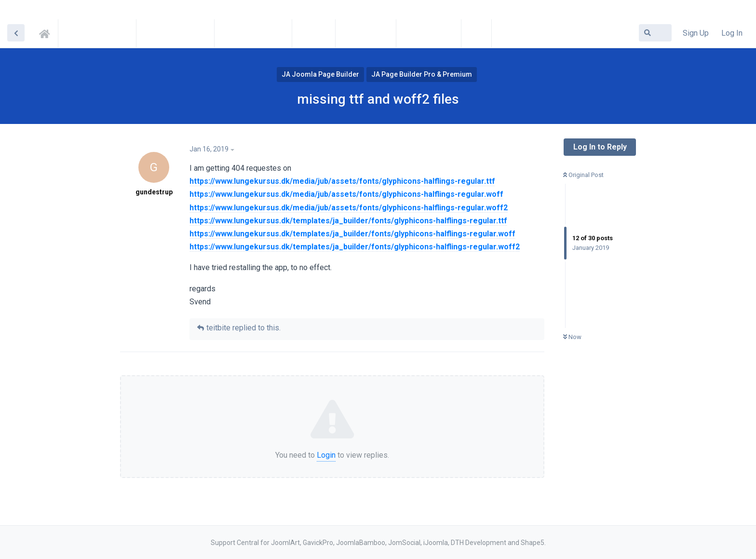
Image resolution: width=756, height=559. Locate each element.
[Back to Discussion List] (16, 33)
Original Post (583, 175)
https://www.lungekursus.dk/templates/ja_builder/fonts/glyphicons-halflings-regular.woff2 (355, 247)
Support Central (47, 32)
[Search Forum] (655, 33)
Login (326, 455)
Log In (732, 33)
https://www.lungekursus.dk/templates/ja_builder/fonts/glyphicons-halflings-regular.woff (352, 234)
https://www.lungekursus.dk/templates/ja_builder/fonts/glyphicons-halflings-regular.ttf (348, 221)
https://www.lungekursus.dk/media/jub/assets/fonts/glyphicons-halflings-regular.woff (346, 194)
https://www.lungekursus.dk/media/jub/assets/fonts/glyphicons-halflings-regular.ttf (342, 181)
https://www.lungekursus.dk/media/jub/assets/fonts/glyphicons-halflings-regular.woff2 (349, 208)
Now (572, 337)
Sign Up (696, 33)
